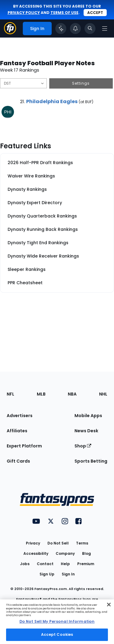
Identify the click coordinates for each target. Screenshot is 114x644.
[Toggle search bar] (90, 29)
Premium (86, 564)
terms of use (64, 13)
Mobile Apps (88, 416)
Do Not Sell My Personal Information (57, 621)
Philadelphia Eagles (52, 101)
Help (65, 564)
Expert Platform (24, 446)
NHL (103, 394)
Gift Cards (18, 461)
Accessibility (36, 553)
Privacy (33, 543)
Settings (81, 83)
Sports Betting (91, 461)
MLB (41, 394)
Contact (45, 564)
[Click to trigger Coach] (61, 29)
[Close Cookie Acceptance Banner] (109, 605)
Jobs (25, 564)
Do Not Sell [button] (58, 543)
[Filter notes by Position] (23, 83)
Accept (95, 13)
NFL (10, 394)
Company (65, 553)
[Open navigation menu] (105, 29)
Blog (86, 553)
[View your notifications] (75, 29)
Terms (82, 543)
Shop (83, 446)
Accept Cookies (57, 634)
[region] (57, 622)
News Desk (86, 431)
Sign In (68, 574)
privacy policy (24, 13)
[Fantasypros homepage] (10, 33)
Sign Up (47, 574)
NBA (72, 394)
